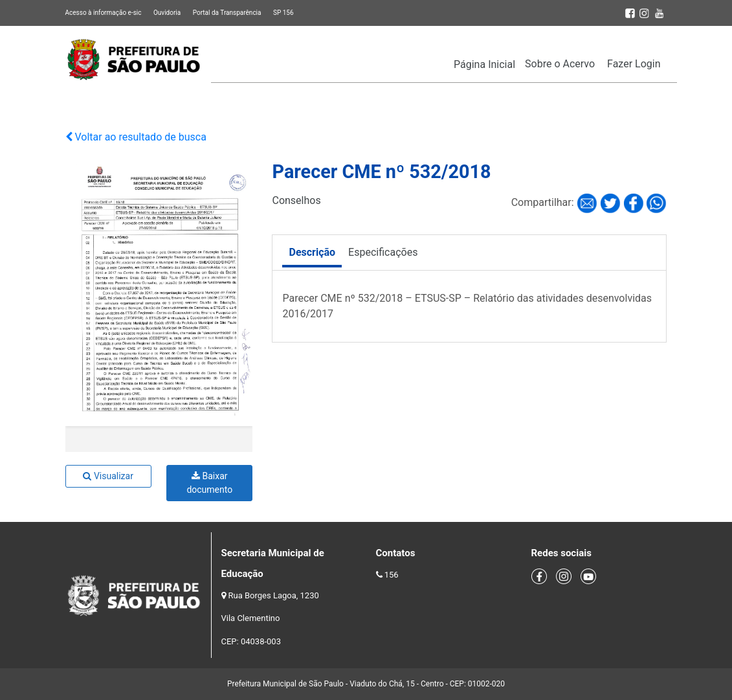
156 (392, 575)
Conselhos (296, 200)
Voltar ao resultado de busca (136, 137)
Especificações (383, 252)
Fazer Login (634, 64)
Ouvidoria (167, 13)
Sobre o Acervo (560, 64)
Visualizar (108, 476)
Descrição (312, 252)
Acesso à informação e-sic (104, 13)
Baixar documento (209, 483)
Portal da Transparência (227, 13)
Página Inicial (484, 64)
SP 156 (283, 13)
